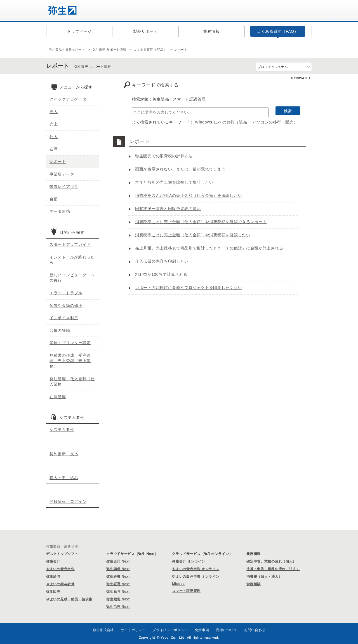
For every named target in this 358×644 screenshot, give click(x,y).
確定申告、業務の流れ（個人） (271, 561)
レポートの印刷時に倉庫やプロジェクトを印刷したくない (189, 288)
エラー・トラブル (66, 293)
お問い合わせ (255, 630)
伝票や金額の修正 (66, 305)
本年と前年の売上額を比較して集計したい (174, 182)
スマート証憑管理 (186, 591)
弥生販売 (53, 592)
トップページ (79, 31)
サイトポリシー (133, 630)
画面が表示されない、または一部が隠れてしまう (180, 169)
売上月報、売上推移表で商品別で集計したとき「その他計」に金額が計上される (209, 248)
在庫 (54, 149)
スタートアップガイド (70, 244)
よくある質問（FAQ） (278, 31)
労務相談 (254, 584)
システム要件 (62, 430)
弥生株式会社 (103, 630)
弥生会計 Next (118, 561)
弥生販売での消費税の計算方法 (164, 156)
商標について (227, 630)
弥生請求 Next (118, 569)
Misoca (178, 584)
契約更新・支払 (64, 454)
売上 (54, 124)
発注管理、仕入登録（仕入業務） (72, 382)
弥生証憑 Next (118, 584)
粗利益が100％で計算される (161, 274)
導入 (54, 112)
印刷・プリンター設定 (70, 343)
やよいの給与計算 (60, 584)
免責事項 (202, 630)
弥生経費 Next (118, 577)
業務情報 (212, 31)
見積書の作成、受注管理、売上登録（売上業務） (70, 361)
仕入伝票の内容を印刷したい (162, 261)
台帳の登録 (60, 330)
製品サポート (145, 31)
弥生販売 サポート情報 (109, 50)
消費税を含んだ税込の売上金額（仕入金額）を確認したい (189, 195)
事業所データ (62, 174)
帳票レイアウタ (64, 186)
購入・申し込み (64, 478)
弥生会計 (53, 561)
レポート (58, 162)
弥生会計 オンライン (189, 561)
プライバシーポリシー (170, 630)
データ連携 (60, 211)
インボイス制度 (64, 318)
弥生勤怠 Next (118, 599)
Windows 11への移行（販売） (223, 122)
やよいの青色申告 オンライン (196, 569)
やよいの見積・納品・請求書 (69, 599)
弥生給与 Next (118, 592)
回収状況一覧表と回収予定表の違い (168, 209)
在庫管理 (58, 397)
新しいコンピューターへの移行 (72, 278)
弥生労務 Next (118, 607)
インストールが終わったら (72, 260)
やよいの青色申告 (60, 569)
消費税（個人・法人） (264, 577)
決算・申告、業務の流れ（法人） (273, 569)
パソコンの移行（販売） (275, 122)
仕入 (54, 137)
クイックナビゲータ (68, 99)
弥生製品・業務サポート (67, 50)
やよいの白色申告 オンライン (196, 577)
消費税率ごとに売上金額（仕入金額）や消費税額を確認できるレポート (201, 222)
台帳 (54, 199)
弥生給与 (53, 577)
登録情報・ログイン (68, 501)
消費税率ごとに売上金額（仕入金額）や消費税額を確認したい (193, 235)
